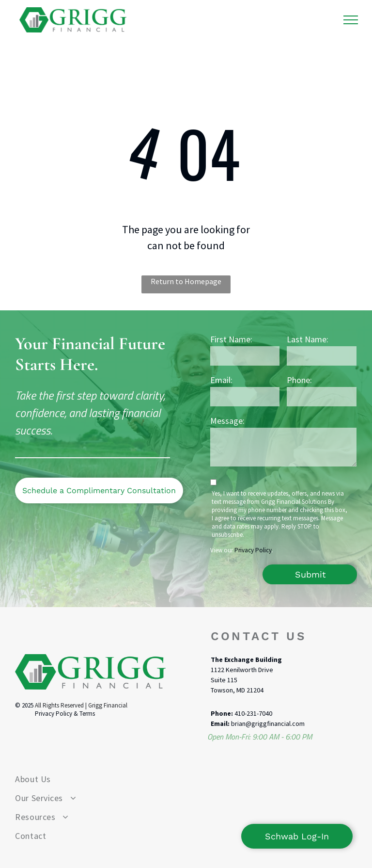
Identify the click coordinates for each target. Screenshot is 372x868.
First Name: (231, 339)
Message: (227, 421)
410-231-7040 (253, 713)
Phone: (299, 380)
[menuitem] (186, 779)
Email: (221, 380)
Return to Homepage (186, 281)
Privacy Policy (253, 550)
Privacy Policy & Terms (65, 714)
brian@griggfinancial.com (268, 723)
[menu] (351, 20)
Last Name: (308, 339)
